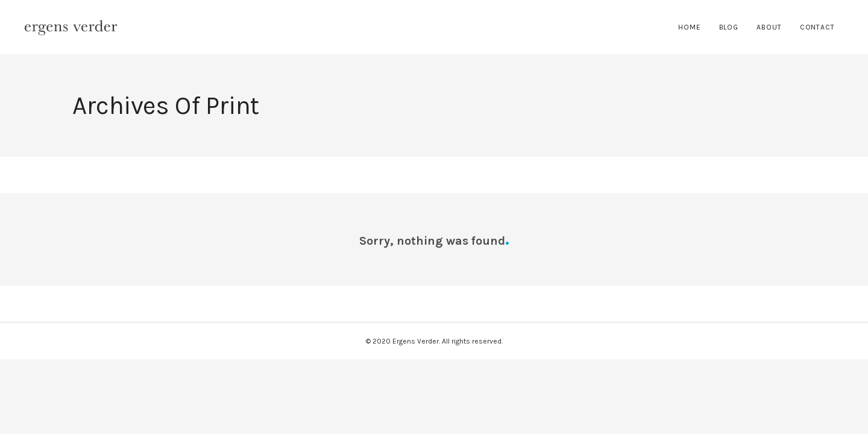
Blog (729, 27)
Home (690, 27)
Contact (817, 27)
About (769, 27)
